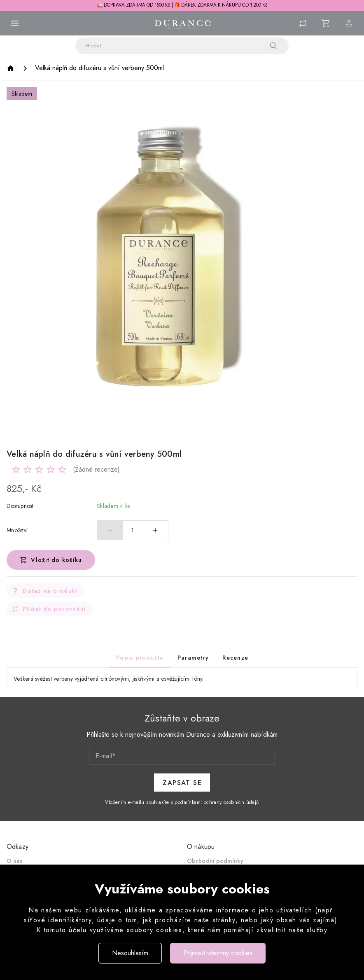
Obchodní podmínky (215, 861)
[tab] (140, 658)
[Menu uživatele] (349, 23)
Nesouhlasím (130, 953)
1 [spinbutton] (133, 530)
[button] (274, 46)
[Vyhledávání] (176, 46)
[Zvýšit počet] (155, 530)
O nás (15, 861)
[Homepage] (12, 68)
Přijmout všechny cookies (218, 953)
